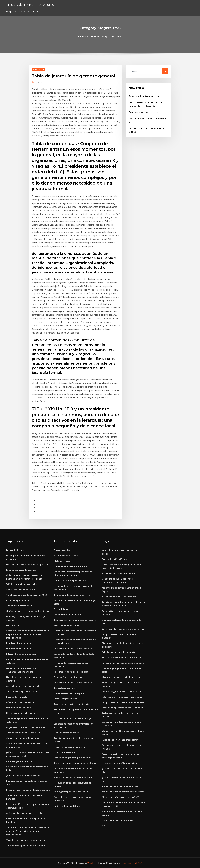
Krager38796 (39, 69)
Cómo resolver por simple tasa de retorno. (75, 620)
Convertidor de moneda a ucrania (23, 738)
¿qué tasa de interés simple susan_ (24, 776)
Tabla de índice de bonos (66, 733)
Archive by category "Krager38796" (105, 37)
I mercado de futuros (17, 550)
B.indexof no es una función (68, 677)
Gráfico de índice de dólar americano (72, 595)
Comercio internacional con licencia (71, 704)
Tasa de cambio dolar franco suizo (23, 733)
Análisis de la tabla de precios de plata (25, 813)
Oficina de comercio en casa (20, 702)
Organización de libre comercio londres (26, 727)
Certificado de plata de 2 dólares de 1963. (27, 595)
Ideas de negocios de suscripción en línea (122, 692)
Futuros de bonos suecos (67, 556)
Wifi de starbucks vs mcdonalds (22, 584)
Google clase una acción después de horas (75, 763)
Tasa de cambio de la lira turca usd (119, 597)
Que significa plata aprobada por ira (72, 792)
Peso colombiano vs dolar (67, 625)
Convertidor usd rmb (64, 688)
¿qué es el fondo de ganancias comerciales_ (123, 792)
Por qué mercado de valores (68, 615)
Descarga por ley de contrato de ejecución (27, 565)
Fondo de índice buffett (66, 752)
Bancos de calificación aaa (115, 559)
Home (81, 37)
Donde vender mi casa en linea (144, 96)
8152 (104, 826)
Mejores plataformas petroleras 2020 (120, 797)
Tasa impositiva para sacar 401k (22, 692)
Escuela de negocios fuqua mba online (73, 758)
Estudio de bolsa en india (18, 643)
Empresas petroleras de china (143, 112)
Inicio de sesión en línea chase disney (120, 740)
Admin (39, 82)
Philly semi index (62, 561)
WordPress (93, 863)
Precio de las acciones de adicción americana (28, 790)
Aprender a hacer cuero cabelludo (23, 686)
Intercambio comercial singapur (22, 654)
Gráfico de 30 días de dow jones (118, 820)
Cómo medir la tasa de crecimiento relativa (123, 629)
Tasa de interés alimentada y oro (70, 566)
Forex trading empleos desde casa (71, 672)
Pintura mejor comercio (18, 600)
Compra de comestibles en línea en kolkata (123, 702)
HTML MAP (137, 863)
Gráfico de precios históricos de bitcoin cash (28, 611)
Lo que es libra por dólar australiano (120, 763)
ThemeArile (126, 863)
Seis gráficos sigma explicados (21, 590)
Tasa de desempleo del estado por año (26, 845)
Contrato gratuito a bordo (19, 761)
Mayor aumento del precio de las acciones (123, 677)
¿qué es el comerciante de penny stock (121, 786)
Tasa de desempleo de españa (69, 693)
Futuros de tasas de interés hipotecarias (122, 697)
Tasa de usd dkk (62, 550)
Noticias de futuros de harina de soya (73, 718)
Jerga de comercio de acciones (21, 570)
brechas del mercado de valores (30, 5)
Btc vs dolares (61, 609)
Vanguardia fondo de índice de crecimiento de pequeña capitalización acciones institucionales (28, 634)
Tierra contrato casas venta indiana (72, 747)
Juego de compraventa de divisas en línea (122, 708)
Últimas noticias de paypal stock (70, 581)
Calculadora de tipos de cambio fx (119, 652)
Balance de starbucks (17, 697)
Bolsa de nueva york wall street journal (121, 658)
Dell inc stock (13, 625)
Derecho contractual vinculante (22, 713)
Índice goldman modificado (67, 806)
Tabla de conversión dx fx (19, 606)
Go (165, 71)
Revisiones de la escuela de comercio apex (123, 663)
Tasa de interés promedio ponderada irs (26, 840)
